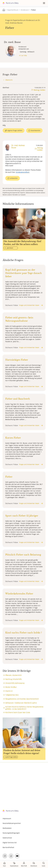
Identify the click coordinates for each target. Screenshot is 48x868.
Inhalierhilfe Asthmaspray (15, 683)
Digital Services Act (10, 843)
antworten (14, 178)
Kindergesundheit (23, 172)
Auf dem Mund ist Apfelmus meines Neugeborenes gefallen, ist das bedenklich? (24, 708)
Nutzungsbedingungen (11, 833)
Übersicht (9, 80)
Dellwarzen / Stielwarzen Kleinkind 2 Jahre (21, 703)
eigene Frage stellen (15, 130)
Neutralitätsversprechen (12, 823)
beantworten (36, 130)
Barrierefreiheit (8, 847)
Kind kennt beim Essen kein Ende (18, 712)
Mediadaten (7, 828)
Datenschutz (7, 838)
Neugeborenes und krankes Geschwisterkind (22, 699)
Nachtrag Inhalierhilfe (13, 679)
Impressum (7, 818)
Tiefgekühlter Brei (12, 695)
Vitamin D (9, 691)
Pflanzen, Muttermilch (13, 675)
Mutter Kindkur (11, 687)
